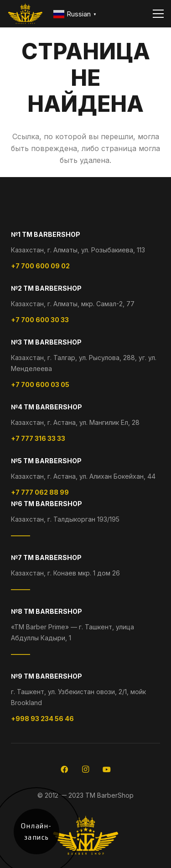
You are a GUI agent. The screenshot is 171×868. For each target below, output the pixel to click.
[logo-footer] (25, 14)
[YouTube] (107, 769)
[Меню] (158, 14)
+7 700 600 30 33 (40, 320)
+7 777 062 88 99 (40, 492)
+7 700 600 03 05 (40, 384)
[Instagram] (86, 769)
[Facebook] (64, 769)
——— (21, 535)
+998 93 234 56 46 (42, 719)
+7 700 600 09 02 (40, 266)
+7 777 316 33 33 (38, 438)
